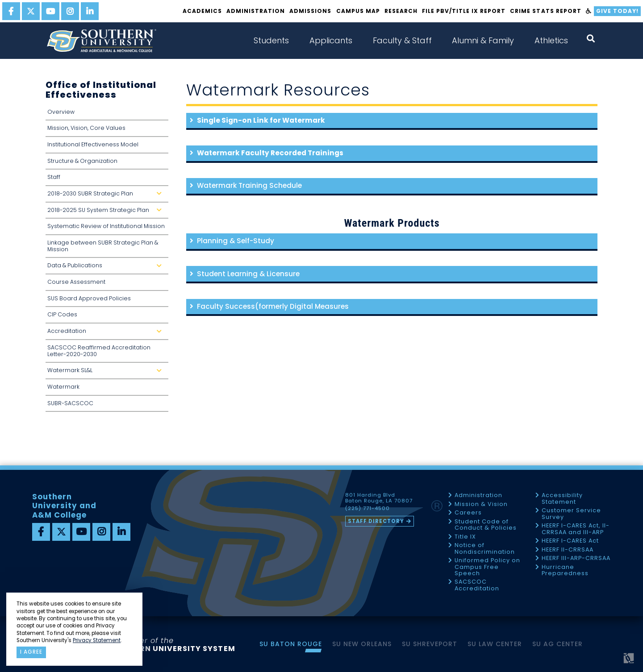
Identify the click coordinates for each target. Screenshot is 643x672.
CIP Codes (62, 314)
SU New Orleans (362, 644)
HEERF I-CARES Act (570, 541)
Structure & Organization (82, 161)
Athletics (551, 40)
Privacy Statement (97, 640)
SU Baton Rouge (291, 644)
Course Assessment (76, 282)
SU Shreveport (430, 644)
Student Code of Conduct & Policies (486, 525)
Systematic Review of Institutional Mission (106, 226)
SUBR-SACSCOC (70, 403)
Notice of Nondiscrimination (485, 549)
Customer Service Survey (571, 514)
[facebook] (11, 11)
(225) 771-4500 (367, 509)
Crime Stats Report (545, 11)
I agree (31, 652)
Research (401, 11)
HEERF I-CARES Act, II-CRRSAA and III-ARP (576, 529)
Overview (61, 112)
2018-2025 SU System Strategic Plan (106, 213)
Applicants (331, 40)
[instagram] (70, 11)
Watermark (63, 387)
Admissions (310, 11)
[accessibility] (589, 11)
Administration (256, 11)
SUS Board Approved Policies (89, 298)
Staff (54, 177)
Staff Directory (376, 521)
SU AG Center (557, 644)
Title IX (465, 537)
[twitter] (31, 11)
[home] (101, 41)
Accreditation (106, 334)
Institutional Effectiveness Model (93, 144)
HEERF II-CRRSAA (568, 550)
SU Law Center (495, 644)
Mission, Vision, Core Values (86, 128)
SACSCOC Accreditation (477, 585)
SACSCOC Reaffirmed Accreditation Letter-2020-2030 (99, 351)
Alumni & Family (483, 40)
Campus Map (358, 11)
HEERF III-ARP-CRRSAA (576, 558)
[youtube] (50, 11)
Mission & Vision (481, 504)
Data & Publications (106, 268)
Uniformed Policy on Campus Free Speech (487, 567)
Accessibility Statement (562, 499)
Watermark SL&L (106, 373)
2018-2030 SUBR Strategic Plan (106, 196)
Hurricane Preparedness (565, 570)
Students (271, 40)
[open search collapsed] (591, 39)
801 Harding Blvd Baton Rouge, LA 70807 (379, 498)
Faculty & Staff (402, 40)
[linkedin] (90, 11)
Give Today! (617, 11)
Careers (468, 513)
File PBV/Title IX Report (464, 11)
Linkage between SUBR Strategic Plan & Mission (103, 246)
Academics (202, 11)
